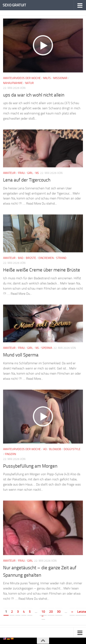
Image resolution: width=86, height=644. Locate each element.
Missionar (60, 78)
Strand (61, 258)
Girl (30, 173)
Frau (21, 173)
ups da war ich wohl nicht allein (35, 95)
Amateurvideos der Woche (22, 78)
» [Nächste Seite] (72, 612)
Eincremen (46, 258)
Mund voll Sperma (22, 355)
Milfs (47, 78)
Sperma (47, 348)
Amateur (9, 173)
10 (43, 612)
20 (51, 612)
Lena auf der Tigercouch (27, 180)
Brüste (31, 258)
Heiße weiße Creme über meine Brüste (42, 270)
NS (37, 173)
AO (45, 449)
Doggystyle (72, 449)
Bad (21, 258)
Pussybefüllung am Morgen (31, 466)
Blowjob (55, 449)
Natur (29, 83)
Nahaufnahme (13, 83)
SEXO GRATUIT (14, 5)
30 (59, 612)
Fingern (10, 454)
